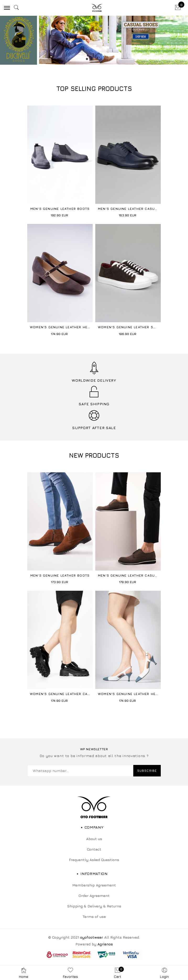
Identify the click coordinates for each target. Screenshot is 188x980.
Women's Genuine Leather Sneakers (134, 327)
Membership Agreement (94, 885)
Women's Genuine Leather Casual (63, 694)
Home (24, 973)
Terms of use (94, 916)
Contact (94, 849)
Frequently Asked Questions (94, 860)
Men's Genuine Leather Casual (129, 209)
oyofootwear (91, 937)
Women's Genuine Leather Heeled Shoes (70, 327)
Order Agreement (94, 896)
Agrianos (105, 944)
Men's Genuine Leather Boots (60, 209)
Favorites (70, 973)
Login (164, 973)
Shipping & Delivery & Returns (94, 906)
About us (94, 839)
